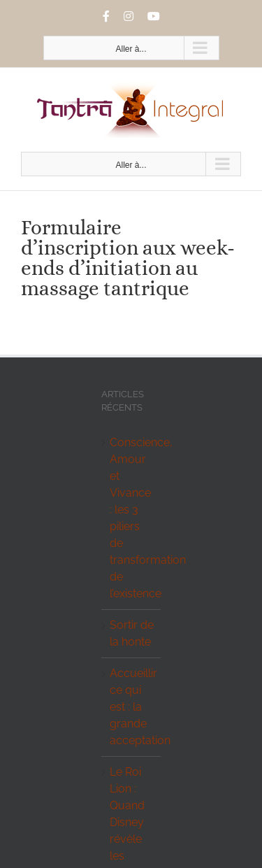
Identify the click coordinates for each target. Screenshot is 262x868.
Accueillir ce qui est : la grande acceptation (132, 707)
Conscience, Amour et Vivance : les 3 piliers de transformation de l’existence (132, 518)
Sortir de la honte (132, 633)
